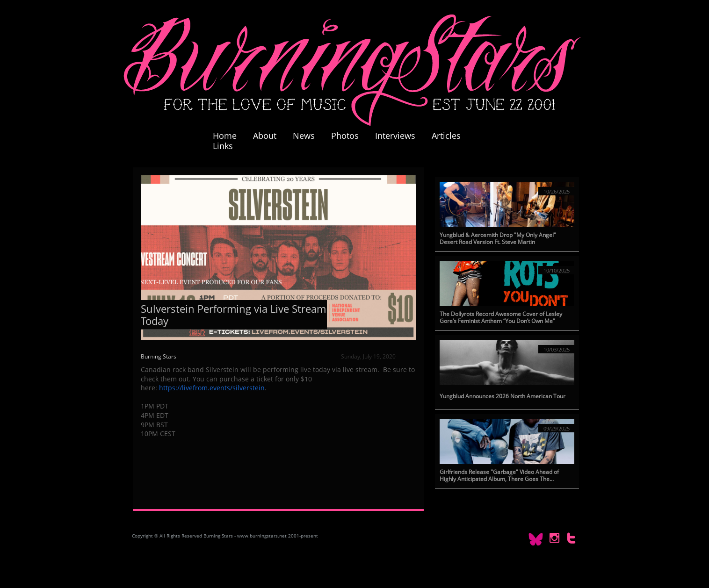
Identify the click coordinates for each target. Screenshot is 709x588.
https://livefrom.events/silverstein (212, 388)
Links (223, 146)
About (265, 136)
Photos (350, 136)
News (304, 136)
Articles (446, 136)
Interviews (395, 136)
